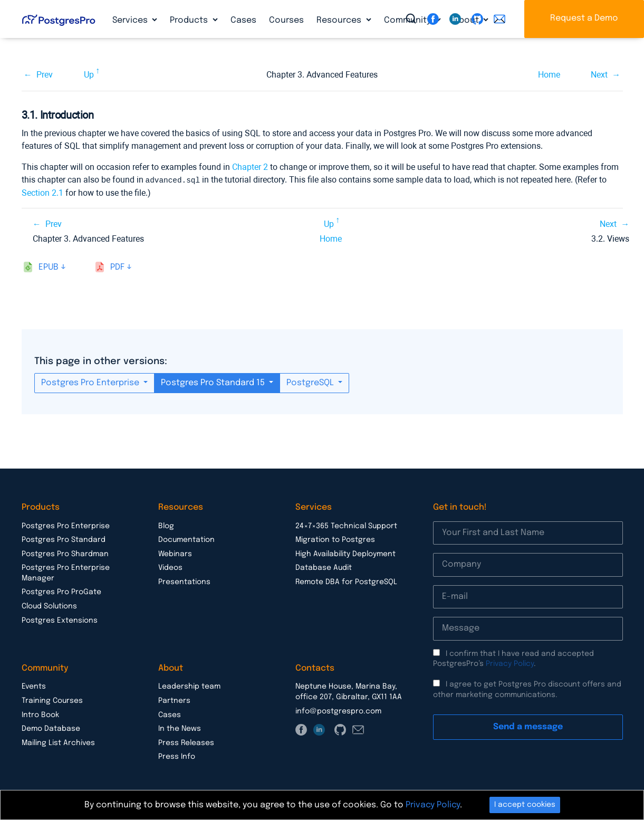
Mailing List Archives (58, 742)
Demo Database (51, 728)
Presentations (184, 581)
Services (131, 20)
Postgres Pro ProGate (61, 592)
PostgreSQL (311, 382)
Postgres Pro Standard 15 (214, 382)
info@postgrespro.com (338, 711)
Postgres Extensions (60, 620)
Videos (170, 567)
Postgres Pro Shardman (65, 554)
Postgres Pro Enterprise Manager (66, 573)
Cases (243, 20)
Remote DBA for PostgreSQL (346, 581)
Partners (174, 700)
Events (34, 686)
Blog (166, 526)
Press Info (177, 756)
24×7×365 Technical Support (346, 526)
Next (599, 75)
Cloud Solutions (49, 606)
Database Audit (324, 567)
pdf (117, 267)
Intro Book (40, 714)
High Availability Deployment (345, 554)
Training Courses (52, 700)
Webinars (175, 554)
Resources (340, 20)
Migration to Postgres (335, 539)
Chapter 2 (250, 167)
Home (549, 75)
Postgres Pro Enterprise (91, 382)
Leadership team (189, 686)
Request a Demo (584, 18)
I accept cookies (525, 805)
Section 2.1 (42, 192)
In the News (180, 728)
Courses (286, 20)
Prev (45, 75)
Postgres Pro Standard (64, 539)
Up (89, 75)
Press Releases (186, 742)
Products (190, 20)
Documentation (186, 539)
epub (49, 267)
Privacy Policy (510, 663)
